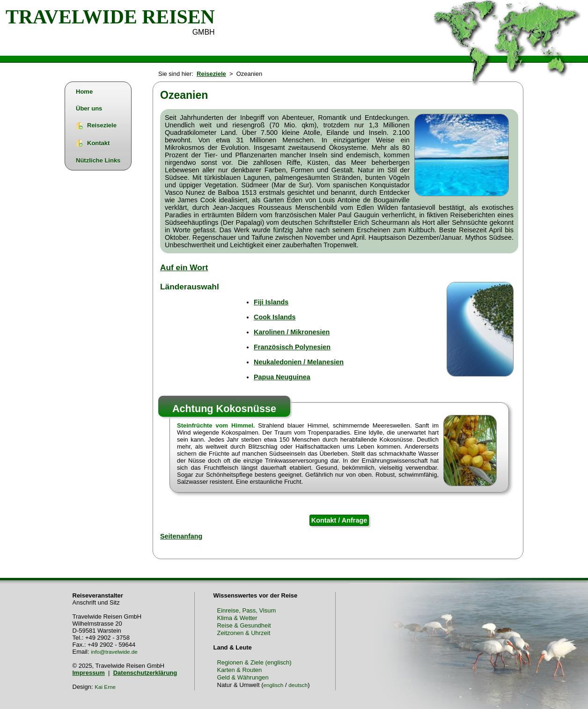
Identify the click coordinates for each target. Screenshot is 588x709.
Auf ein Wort (184, 267)
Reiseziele (211, 74)
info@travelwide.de (114, 652)
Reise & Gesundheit (244, 625)
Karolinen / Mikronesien (292, 332)
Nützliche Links (98, 160)
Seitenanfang (181, 536)
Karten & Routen (240, 670)
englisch (273, 685)
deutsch (298, 685)
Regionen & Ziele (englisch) (254, 662)
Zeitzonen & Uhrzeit (244, 633)
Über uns (89, 108)
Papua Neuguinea (282, 377)
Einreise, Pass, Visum (247, 610)
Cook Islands (275, 317)
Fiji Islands (271, 302)
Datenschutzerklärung (145, 673)
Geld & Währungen (243, 677)
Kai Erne (105, 687)
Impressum (89, 673)
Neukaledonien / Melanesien (299, 362)
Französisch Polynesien (292, 347)
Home (84, 92)
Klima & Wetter (237, 618)
